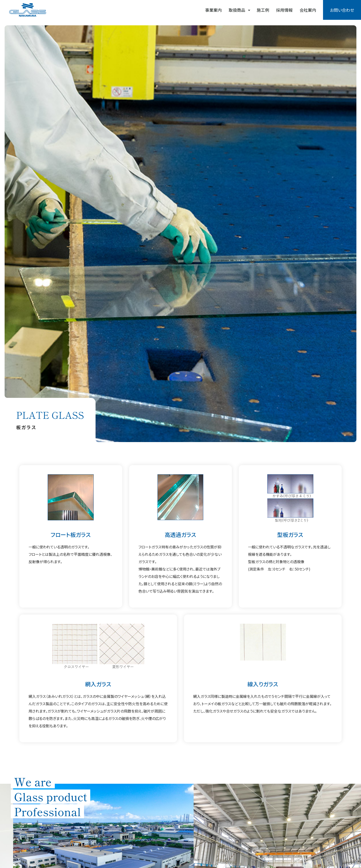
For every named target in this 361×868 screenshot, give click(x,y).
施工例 (263, 10)
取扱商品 (237, 10)
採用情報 (284, 10)
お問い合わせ (342, 10)
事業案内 (213, 10)
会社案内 (308, 10)
